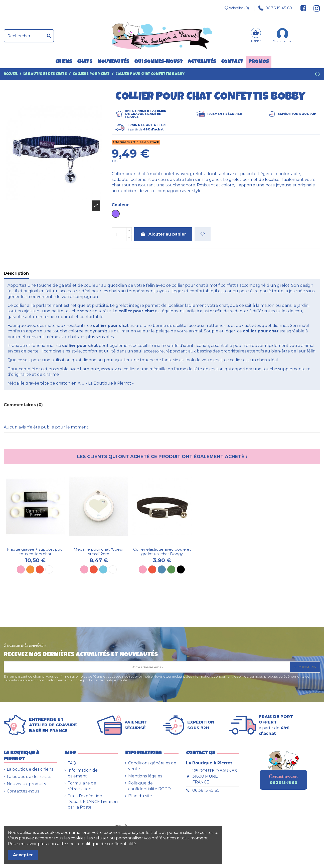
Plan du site (140, 796)
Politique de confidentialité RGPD (149, 786)
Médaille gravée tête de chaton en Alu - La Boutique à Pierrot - (71, 383)
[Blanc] (49, 569)
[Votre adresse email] (147, 667)
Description (16, 273)
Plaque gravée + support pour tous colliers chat (35, 552)
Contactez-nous (23, 791)
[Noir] (181, 569)
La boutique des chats (29, 777)
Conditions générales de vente (152, 766)
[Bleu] (162, 569)
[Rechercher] (49, 36)
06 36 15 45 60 (275, 8)
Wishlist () (236, 8)
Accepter (23, 855)
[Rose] (21, 569)
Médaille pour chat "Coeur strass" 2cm (99, 552)
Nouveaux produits (26, 784)
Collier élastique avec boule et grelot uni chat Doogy (162, 552)
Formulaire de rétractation (82, 786)
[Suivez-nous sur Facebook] (303, 8)
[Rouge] (40, 569)
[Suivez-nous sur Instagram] (315, 8)
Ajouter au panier (163, 234)
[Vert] (171, 569)
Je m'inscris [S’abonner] (305, 667)
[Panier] (256, 36)
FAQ (72, 763)
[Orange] (30, 569)
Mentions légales (145, 776)
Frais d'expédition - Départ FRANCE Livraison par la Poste (93, 802)
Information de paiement (83, 773)
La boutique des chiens (30, 769)
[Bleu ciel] (103, 569)
